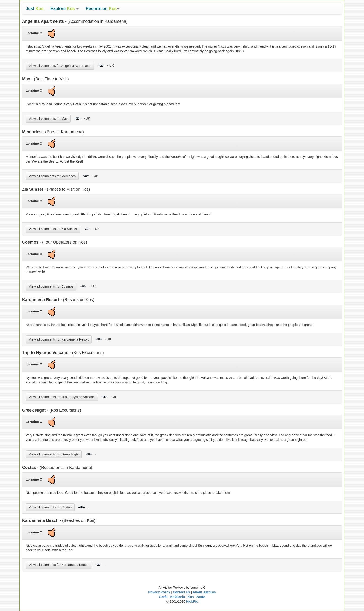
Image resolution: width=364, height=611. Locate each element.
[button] (65, 9)
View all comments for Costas (50, 507)
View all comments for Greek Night (54, 454)
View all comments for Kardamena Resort (59, 339)
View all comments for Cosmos (51, 286)
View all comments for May (48, 119)
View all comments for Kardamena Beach (59, 565)
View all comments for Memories (52, 176)
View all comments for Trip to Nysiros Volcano (62, 397)
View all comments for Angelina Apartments (60, 66)
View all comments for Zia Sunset (53, 229)
